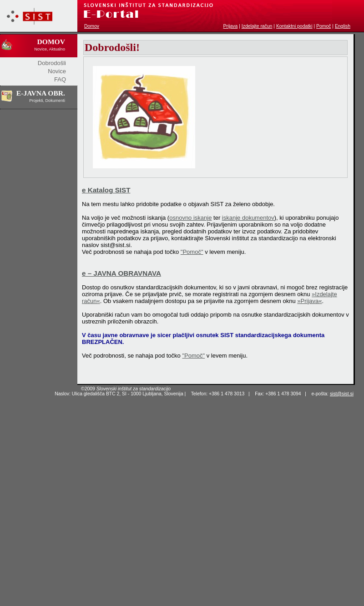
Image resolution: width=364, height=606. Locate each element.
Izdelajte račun (257, 26)
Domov (92, 26)
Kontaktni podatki (294, 26)
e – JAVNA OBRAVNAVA (121, 273)
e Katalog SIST (106, 190)
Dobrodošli (52, 63)
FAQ (60, 79)
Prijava (231, 26)
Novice (57, 71)
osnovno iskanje (190, 218)
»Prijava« (309, 301)
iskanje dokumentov (248, 218)
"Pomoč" (192, 252)
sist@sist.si (342, 394)
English (343, 26)
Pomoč (324, 26)
